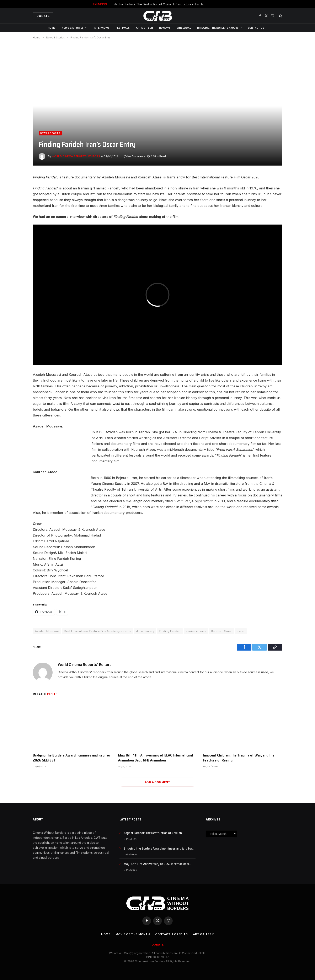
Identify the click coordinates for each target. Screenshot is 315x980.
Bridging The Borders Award (218, 28)
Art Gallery (203, 934)
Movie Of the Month (133, 934)
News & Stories (73, 28)
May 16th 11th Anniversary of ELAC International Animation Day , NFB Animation (155, 758)
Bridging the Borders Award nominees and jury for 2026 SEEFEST (72, 758)
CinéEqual (184, 28)
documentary (145, 631)
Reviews (165, 28)
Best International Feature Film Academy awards (98, 631)
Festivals (123, 28)
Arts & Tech (144, 28)
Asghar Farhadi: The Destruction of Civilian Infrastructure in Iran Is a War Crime (161, 4)
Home (52, 28)
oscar (241, 631)
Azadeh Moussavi (47, 631)
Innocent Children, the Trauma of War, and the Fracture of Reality (239, 758)
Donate (43, 16)
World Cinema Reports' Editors (76, 156)
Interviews (102, 28)
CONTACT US (256, 28)
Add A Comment (157, 782)
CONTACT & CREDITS (171, 934)
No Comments (134, 156)
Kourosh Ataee (221, 631)
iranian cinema (196, 631)
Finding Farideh (170, 631)
